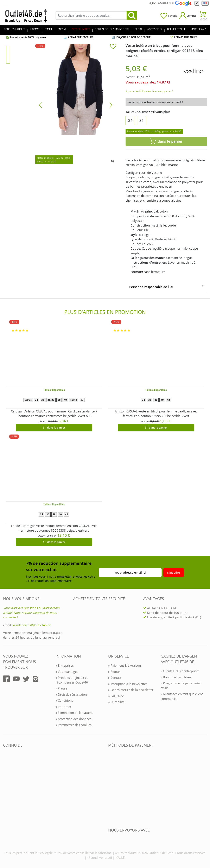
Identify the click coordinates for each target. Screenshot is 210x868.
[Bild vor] (111, 105)
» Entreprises (65, 665)
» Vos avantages (67, 672)
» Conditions (64, 700)
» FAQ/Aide (116, 696)
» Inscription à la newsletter (128, 684)
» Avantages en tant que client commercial (182, 696)
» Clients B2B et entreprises (180, 671)
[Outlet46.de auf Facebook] (6, 679)
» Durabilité (116, 702)
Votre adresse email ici (130, 573)
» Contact (115, 678)
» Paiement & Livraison (125, 665)
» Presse (61, 688)
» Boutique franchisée (176, 677)
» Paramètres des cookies (74, 725)
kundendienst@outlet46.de (32, 625)
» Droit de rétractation (71, 694)
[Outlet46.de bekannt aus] (6, 790)
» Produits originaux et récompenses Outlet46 (72, 680)
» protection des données (73, 719)
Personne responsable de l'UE (151, 287)
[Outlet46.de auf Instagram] (36, 679)
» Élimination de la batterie (74, 713)
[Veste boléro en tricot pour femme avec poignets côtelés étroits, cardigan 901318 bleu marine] (76, 105)
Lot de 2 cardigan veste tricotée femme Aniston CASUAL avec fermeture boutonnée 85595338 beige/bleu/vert (54, 528)
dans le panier (54, 428)
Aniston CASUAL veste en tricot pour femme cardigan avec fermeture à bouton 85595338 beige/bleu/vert (156, 414)
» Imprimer (63, 707)
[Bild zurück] (40, 105)
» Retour (114, 672)
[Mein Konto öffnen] (188, 16)
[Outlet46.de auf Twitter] (26, 679)
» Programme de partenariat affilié (181, 685)
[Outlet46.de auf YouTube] (16, 679)
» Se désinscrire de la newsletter (131, 690)
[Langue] (205, 3)
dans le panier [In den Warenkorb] (166, 141)
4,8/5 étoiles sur (170, 3)
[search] (132, 15)
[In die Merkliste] (113, 47)
